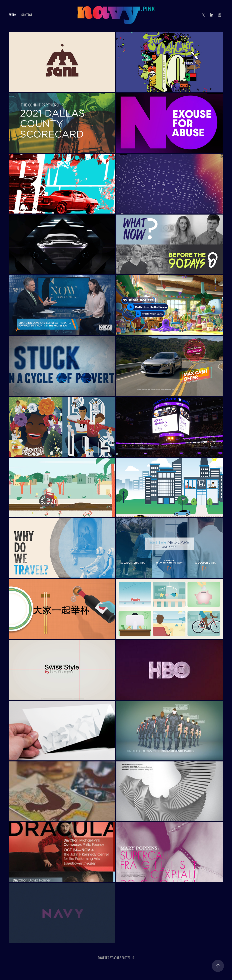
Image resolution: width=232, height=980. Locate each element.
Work (13, 15)
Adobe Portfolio (124, 958)
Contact (27, 15)
